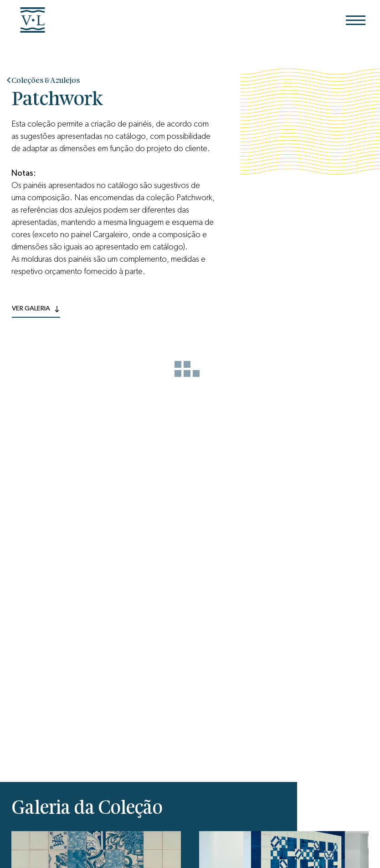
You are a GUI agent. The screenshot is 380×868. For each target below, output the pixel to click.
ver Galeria (36, 308)
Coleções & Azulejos (46, 81)
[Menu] (356, 20)
